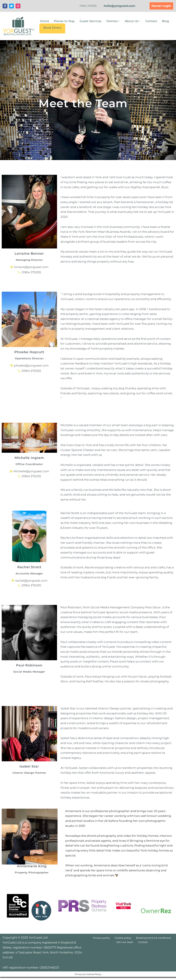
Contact (151, 21)
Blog (165, 21)
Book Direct (52, 28)
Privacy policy (101, 947)
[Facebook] (5, 6)
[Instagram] (18, 6)
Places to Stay (64, 21)
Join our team (125, 951)
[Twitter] (11, 6)
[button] (119, 21)
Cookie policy (123, 947)
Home (45, 21)
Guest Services (91, 21)
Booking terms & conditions (154, 947)
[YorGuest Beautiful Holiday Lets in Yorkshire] (18, 26)
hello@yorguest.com (120, 6)
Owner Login (161, 6)
